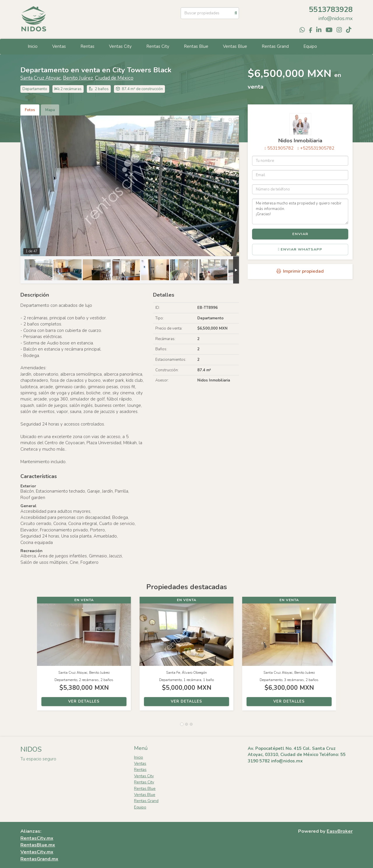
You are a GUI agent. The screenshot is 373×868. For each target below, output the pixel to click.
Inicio (33, 46)
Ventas (59, 46)
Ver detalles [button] (84, 701)
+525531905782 (317, 148)
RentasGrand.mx (39, 859)
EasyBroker (340, 831)
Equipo (310, 46)
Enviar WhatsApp (300, 249)
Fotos (30, 110)
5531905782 (280, 148)
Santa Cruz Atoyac (41, 78)
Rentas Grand (275, 46)
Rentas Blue (196, 46)
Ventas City (120, 46)
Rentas (87, 46)
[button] (29, 657)
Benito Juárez (78, 78)
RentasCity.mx (37, 838)
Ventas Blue (235, 46)
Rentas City (158, 46)
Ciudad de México (114, 78)
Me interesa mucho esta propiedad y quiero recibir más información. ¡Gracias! (300, 211)
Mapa (50, 110)
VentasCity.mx (37, 852)
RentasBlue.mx (38, 845)
